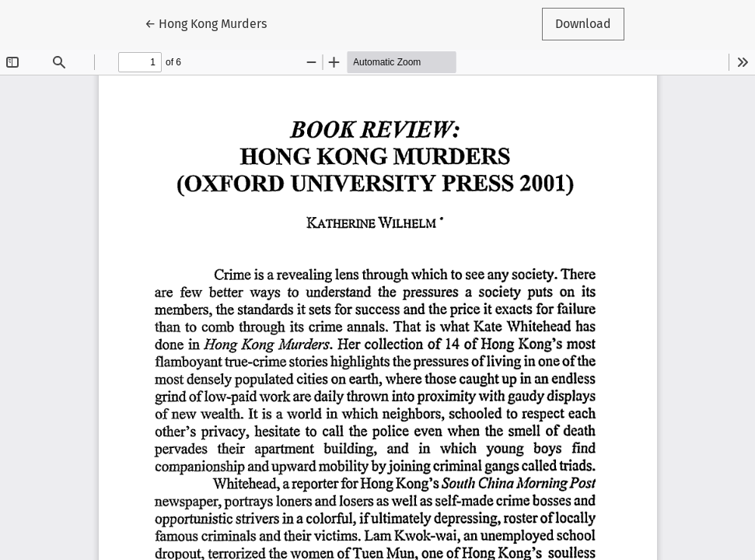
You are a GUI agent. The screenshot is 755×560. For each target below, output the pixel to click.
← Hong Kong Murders (212, 23)
